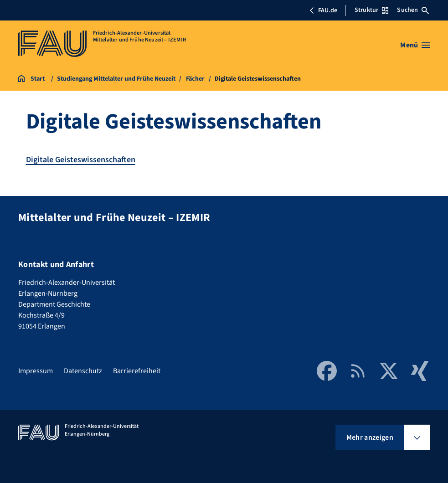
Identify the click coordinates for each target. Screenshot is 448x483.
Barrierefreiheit (137, 371)
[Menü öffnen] (415, 45)
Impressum (36, 371)
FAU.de (323, 10)
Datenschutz (83, 371)
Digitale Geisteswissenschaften (81, 160)
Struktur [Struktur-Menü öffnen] (371, 10)
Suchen (413, 10)
